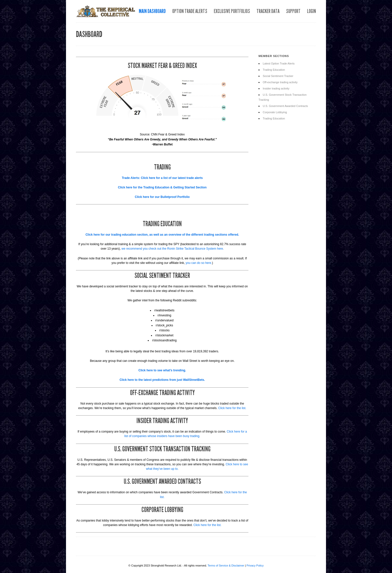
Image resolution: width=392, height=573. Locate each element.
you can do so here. (199, 263)
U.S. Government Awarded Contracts (285, 106)
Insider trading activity (276, 88)
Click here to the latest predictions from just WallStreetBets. (162, 380)
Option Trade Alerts (190, 11)
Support (293, 11)
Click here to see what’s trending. (162, 370)
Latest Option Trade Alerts (279, 63)
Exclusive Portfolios (232, 11)
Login (311, 11)
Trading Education (274, 70)
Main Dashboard (152, 11)
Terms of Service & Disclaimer (226, 566)
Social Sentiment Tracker (278, 76)
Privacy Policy (255, 566)
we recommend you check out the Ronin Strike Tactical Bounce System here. (173, 249)
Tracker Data (268, 11)
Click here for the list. (232, 408)
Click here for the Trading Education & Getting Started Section (162, 187)
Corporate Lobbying (275, 112)
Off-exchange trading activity (280, 82)
